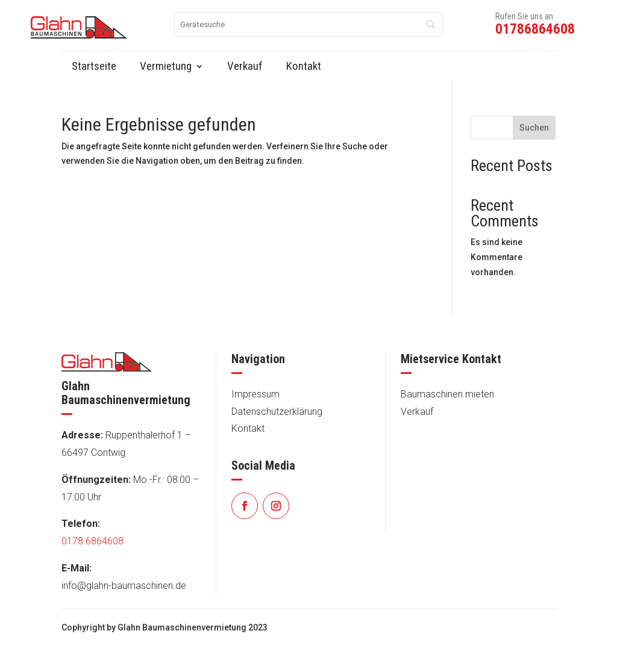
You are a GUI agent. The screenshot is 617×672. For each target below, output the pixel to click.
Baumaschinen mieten (447, 394)
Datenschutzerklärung (277, 412)
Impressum (255, 394)
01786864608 (535, 29)
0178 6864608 (92, 541)
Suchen (534, 128)
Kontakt (248, 428)
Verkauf (417, 412)
